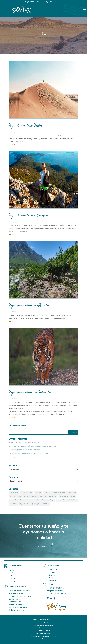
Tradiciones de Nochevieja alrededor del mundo (28, 453)
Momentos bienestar (16, 605)
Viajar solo (52, 581)
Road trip (52, 575)
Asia (11, 576)
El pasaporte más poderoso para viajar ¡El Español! (29, 457)
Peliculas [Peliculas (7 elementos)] (45, 500)
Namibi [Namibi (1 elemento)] (23, 500)
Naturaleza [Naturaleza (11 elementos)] (31, 500)
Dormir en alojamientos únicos (20, 591)
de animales (18, 594)
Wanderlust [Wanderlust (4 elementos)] (45, 504)
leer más (12, 145)
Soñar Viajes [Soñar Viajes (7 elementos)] (73, 500)
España (12, 579)
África (12, 570)
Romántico (53, 578)
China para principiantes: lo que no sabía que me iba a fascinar (34, 446)
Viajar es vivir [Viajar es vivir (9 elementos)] (24, 504)
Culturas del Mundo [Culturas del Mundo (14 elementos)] (58, 493)
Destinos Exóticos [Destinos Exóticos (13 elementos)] (15, 497)
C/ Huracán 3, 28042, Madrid (56, 594)
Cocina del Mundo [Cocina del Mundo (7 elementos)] (27, 493)
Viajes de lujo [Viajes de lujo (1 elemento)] (34, 504)
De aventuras (53, 570)
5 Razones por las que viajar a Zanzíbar (24, 450)
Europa (12, 581)
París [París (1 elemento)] (38, 500)
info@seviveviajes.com (55, 591)
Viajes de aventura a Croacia (28, 216)
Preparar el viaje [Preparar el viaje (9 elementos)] (62, 500)
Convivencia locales (20, 596)
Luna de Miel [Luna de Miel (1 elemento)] (14, 500)
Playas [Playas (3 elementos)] (52, 500)
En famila (52, 572)
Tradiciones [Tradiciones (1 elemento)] (13, 504)
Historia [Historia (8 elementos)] (72, 497)
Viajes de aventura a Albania (29, 305)
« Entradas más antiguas (18, 425)
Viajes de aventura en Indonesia (30, 392)
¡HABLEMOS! (43, 546)
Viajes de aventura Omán (25, 126)
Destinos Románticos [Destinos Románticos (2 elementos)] (30, 497)
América (13, 573)
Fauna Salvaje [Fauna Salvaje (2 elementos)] (63, 497)
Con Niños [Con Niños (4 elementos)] (38, 493)
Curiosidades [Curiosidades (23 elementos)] (71, 493)
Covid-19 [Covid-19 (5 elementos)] (47, 493)
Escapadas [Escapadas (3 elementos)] (42, 497)
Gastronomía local (15, 602)
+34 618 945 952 (54, 2)
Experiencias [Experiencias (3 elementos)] (52, 497)
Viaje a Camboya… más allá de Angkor (24, 443)
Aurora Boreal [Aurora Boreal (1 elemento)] (14, 493)
